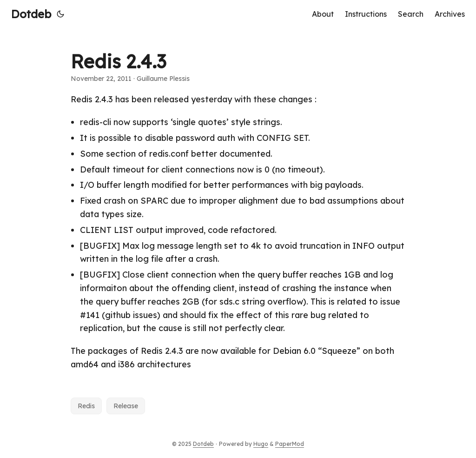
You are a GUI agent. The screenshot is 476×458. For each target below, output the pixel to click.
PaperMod (290, 444)
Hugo (261, 444)
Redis (86, 406)
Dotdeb (31, 14)
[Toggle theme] (60, 14)
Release (126, 406)
